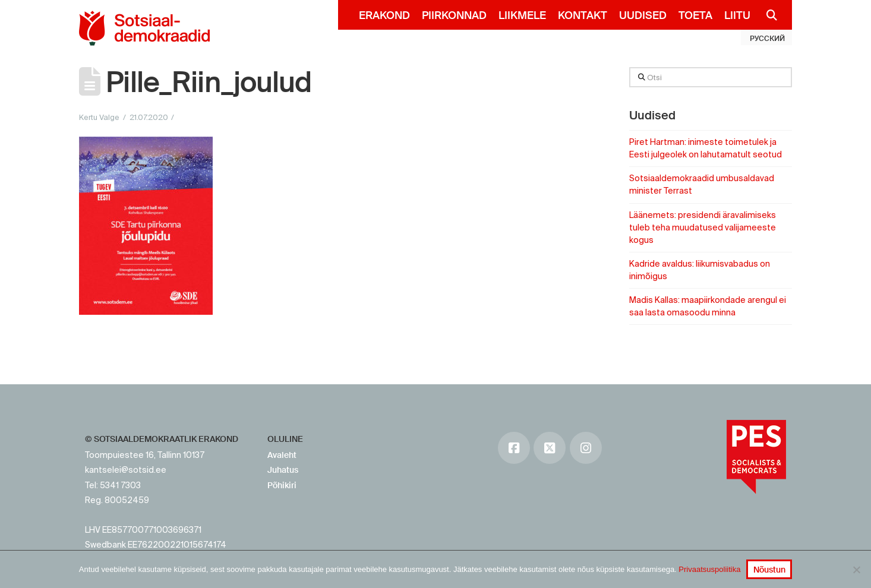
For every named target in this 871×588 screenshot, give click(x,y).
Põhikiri (282, 485)
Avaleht (282, 455)
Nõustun (769, 570)
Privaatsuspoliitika (709, 569)
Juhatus (283, 470)
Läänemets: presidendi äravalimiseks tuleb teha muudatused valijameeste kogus (703, 227)
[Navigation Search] (767, 15)
